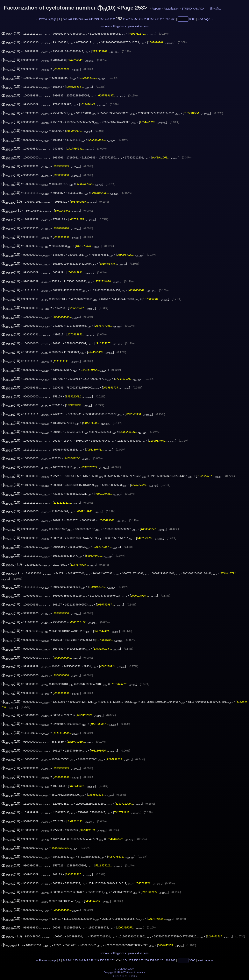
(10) (11, 33)
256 (136, 19)
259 (152, 19)
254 (125, 19)
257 (141, 19)
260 (157, 19)
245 (75, 19)
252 (112, 19)
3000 (192, 19)
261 (162, 19)
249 (97, 19)
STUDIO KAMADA (193, 9)
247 (86, 19)
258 (147, 19)
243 (65, 19)
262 (168, 19)
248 (91, 19)
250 (102, 19)
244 (70, 19)
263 (173, 19)
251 (107, 19)
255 (131, 19)
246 (81, 19)
